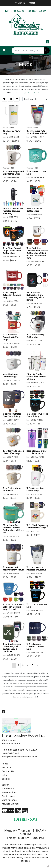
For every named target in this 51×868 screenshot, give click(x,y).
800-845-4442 (36, 11)
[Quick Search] (28, 50)
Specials (6, 779)
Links (4, 775)
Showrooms (8, 789)
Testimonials (8, 796)
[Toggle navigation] (4, 50)
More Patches (9, 800)
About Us (6, 768)
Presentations (9, 792)
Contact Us (8, 771)
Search (5, 785)
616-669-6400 (15, 11)
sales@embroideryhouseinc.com (19, 757)
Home (5, 764)
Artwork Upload (10, 804)
